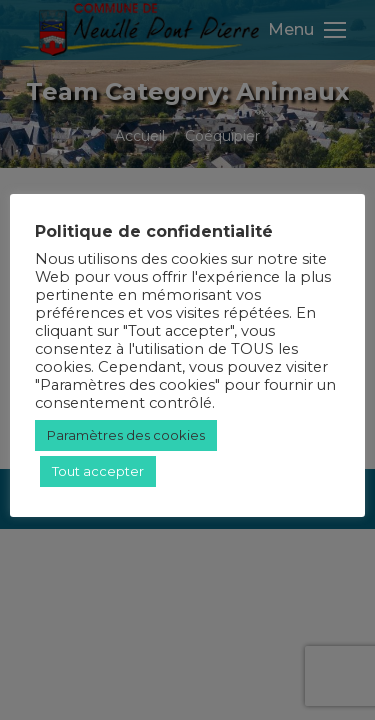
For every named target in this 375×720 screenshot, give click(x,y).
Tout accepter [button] (98, 471)
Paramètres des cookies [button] (126, 435)
